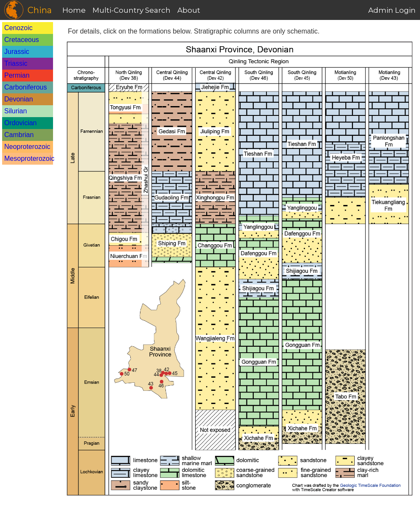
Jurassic (17, 52)
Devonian (19, 99)
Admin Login (392, 10)
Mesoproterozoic (29, 159)
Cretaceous (22, 40)
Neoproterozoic (27, 147)
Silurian (15, 111)
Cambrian (19, 135)
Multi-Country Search (132, 10)
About (189, 10)
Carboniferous (26, 87)
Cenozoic (18, 28)
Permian (17, 75)
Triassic (16, 63)
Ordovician (20, 123)
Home (74, 10)
